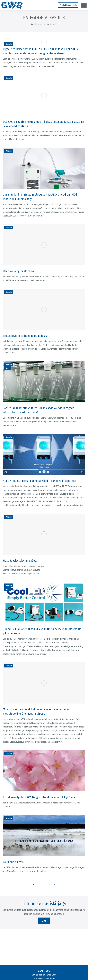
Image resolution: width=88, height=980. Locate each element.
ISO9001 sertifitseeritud (44, 979)
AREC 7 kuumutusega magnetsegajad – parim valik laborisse (39, 481)
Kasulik (9, 44)
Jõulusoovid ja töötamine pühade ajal (26, 336)
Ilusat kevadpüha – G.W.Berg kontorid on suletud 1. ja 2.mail (40, 797)
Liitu (44, 921)
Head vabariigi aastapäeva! (19, 271)
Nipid (8, 368)
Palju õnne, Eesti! (13, 862)
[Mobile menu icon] (84, 5)
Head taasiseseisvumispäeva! (21, 561)
